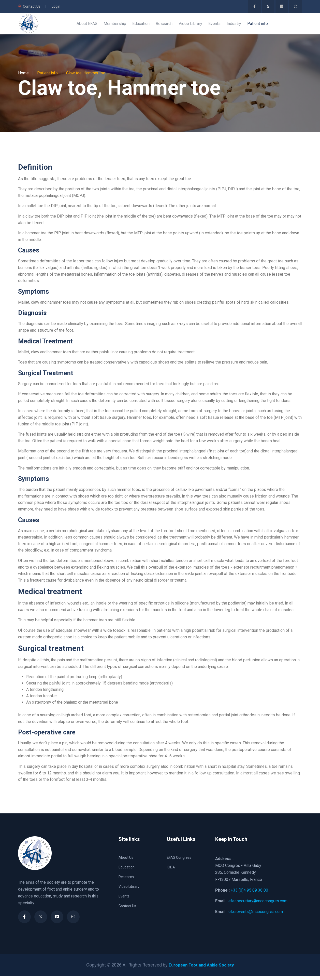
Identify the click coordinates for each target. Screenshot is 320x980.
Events (124, 900)
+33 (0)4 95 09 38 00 (249, 894)
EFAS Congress (179, 861)
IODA (171, 871)
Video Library (129, 890)
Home (23, 77)
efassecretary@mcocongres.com (258, 905)
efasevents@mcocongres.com (256, 915)
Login (56, 6)
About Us (126, 861)
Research (126, 881)
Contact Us (29, 6)
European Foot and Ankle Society (201, 969)
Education (127, 871)
